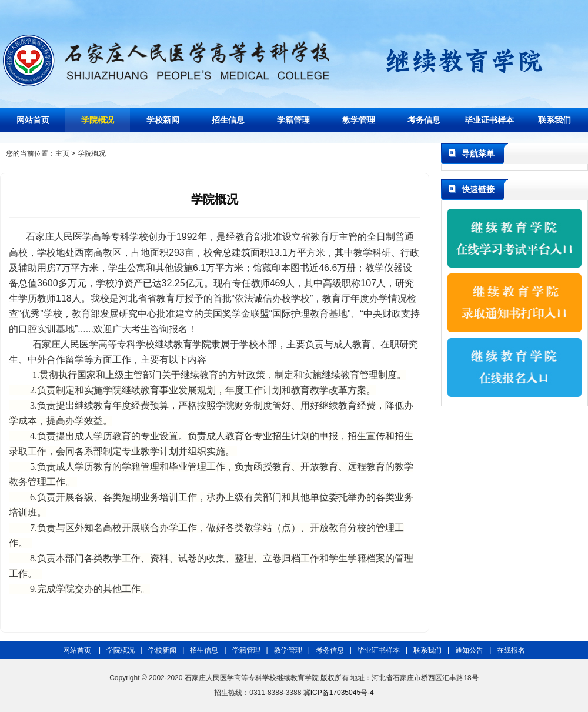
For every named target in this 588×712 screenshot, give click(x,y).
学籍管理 (293, 120)
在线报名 (511, 650)
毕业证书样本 (489, 120)
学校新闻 (163, 120)
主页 (62, 153)
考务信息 (424, 120)
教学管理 (359, 120)
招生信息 (228, 120)
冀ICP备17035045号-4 (339, 693)
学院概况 (98, 120)
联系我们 (554, 120)
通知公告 (469, 650)
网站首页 (33, 120)
